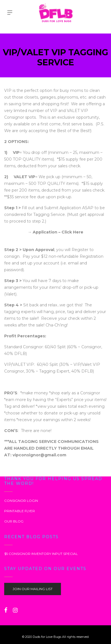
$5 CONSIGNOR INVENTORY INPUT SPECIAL (41, 554)
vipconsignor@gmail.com (39, 455)
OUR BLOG (14, 521)
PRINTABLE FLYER (20, 511)
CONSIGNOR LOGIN (21, 501)
